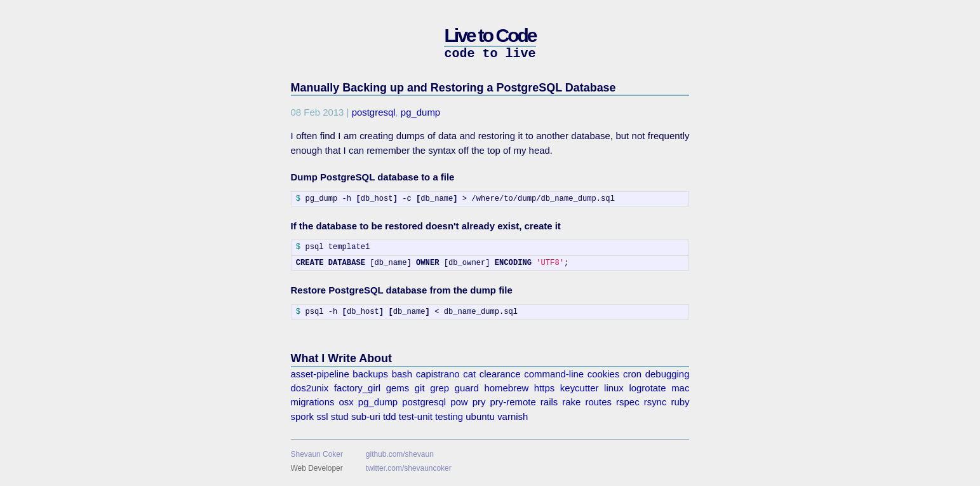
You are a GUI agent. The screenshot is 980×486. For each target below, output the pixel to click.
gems (398, 388)
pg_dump (420, 112)
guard (467, 388)
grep (440, 388)
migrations (313, 402)
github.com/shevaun (400, 454)
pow (459, 402)
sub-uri (366, 416)
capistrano (438, 374)
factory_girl (357, 388)
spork (303, 416)
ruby (680, 402)
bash (402, 374)
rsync (655, 402)
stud (340, 416)
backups (370, 374)
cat (469, 374)
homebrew (507, 388)
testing (449, 416)
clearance (500, 374)
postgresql (374, 112)
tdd (390, 416)
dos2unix (310, 388)
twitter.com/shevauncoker (409, 468)
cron (632, 374)
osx (346, 402)
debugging (668, 374)
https (544, 388)
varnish (513, 416)
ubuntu (480, 416)
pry (479, 402)
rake (571, 402)
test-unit (416, 416)
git (420, 388)
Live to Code (490, 35)
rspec (628, 402)
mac (680, 388)
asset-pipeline (320, 374)
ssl (322, 416)
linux (614, 388)
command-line (554, 374)
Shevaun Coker (317, 454)
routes (598, 402)
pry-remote (513, 402)
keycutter (580, 388)
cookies (604, 374)
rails (549, 402)
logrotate (647, 388)
